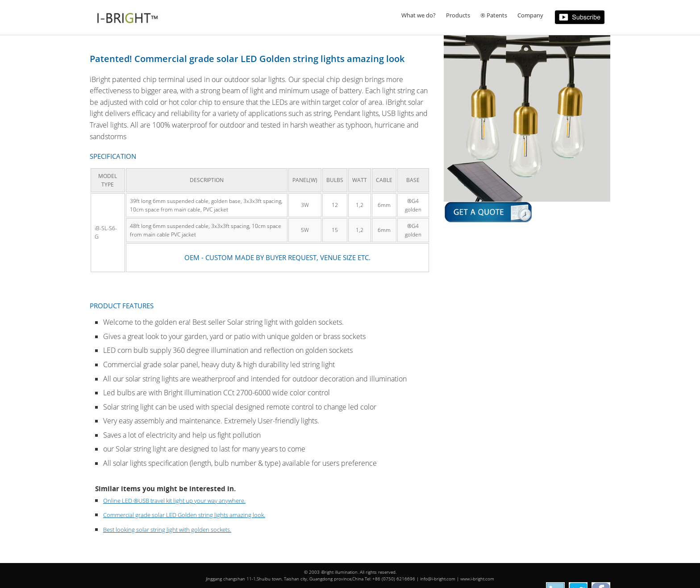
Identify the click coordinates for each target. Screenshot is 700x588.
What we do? (419, 15)
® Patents (494, 15)
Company (530, 15)
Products (458, 15)
